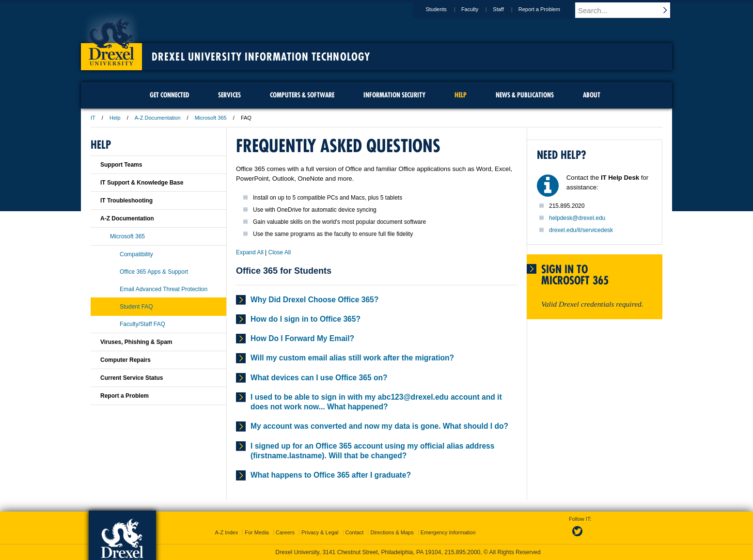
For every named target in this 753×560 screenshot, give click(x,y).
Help (115, 118)
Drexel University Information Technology (261, 57)
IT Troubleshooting (126, 201)
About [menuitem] (592, 95)
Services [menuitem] (229, 95)
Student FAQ (136, 307)
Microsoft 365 (211, 118)
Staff (507, 9)
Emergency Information (448, 532)
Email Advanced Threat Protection (164, 289)
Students (445, 9)
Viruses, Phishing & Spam (136, 342)
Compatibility (136, 254)
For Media (257, 532)
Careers (285, 532)
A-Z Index (226, 532)
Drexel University (111, 39)
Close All (280, 252)
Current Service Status (132, 378)
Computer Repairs (125, 360)
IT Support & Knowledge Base (142, 183)
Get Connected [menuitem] (169, 95)
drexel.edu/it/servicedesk (581, 230)
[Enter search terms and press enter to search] (628, 10)
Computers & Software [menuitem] (302, 95)
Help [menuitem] (461, 95)
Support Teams (121, 165)
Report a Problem (549, 9)
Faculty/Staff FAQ (142, 324)
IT (93, 118)
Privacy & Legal (320, 532)
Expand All (250, 252)
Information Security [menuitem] (394, 95)
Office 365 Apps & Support (154, 272)
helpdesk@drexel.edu (577, 218)
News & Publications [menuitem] (525, 95)
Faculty (479, 9)
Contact (355, 532)
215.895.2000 (462, 552)
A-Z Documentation (158, 118)
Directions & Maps (392, 532)
